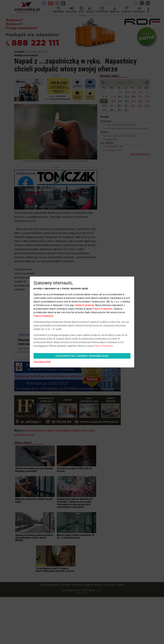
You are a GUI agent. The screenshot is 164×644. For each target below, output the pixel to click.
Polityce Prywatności (103, 309)
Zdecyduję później (42, 362)
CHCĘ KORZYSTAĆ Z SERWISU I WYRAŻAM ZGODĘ (82, 356)
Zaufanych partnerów (84, 305)
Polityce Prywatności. (104, 346)
